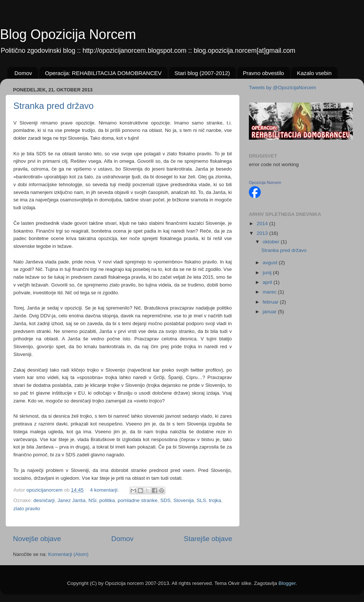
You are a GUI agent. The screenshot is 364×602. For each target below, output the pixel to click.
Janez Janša (72, 500)
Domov (23, 73)
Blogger (287, 583)
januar (270, 312)
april (268, 282)
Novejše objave (37, 539)
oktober (272, 242)
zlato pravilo (27, 509)
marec (270, 292)
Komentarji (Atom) (69, 554)
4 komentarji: (105, 490)
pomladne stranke (138, 500)
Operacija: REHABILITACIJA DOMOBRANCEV (103, 73)
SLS (201, 500)
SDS (166, 500)
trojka (215, 500)
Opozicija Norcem (265, 182)
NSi (92, 500)
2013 (263, 233)
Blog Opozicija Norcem (68, 34)
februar (271, 302)
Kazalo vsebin (314, 73)
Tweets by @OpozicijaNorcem (282, 88)
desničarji (44, 500)
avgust (271, 263)
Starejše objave (208, 539)
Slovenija (184, 500)
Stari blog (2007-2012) (202, 73)
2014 (263, 224)
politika (107, 500)
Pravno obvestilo (264, 73)
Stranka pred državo (53, 106)
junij (268, 273)
